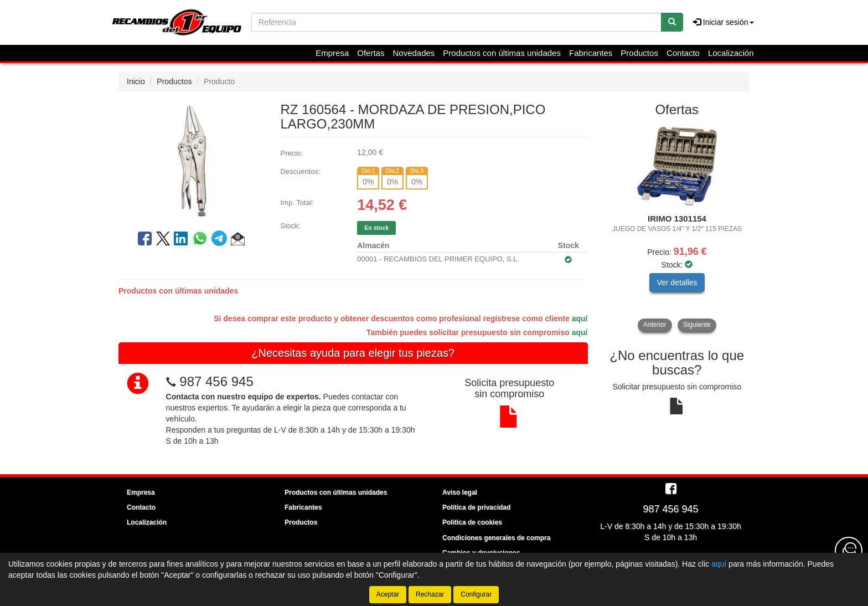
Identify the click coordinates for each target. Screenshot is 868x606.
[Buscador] (456, 22)
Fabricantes (591, 53)
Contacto (683, 53)
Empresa (332, 53)
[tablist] (677, 228)
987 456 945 (216, 381)
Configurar (476, 594)
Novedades (414, 53)
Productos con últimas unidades (502, 53)
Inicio (136, 81)
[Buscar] (672, 22)
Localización (731, 53)
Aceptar (388, 594)
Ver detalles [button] (677, 283)
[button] (238, 240)
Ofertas (371, 53)
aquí (580, 319)
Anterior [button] (655, 325)
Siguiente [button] (697, 325)
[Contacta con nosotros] (849, 551)
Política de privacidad (476, 507)
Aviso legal (460, 492)
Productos (639, 53)
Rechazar (430, 594)
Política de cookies (472, 522)
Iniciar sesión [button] (724, 22)
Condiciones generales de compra (496, 538)
